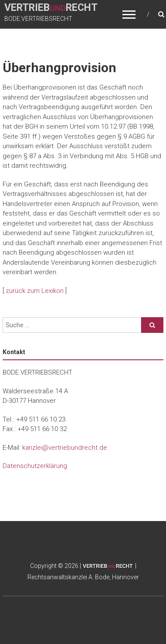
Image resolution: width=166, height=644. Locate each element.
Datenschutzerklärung (35, 466)
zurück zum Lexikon (35, 291)
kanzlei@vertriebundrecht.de (65, 448)
